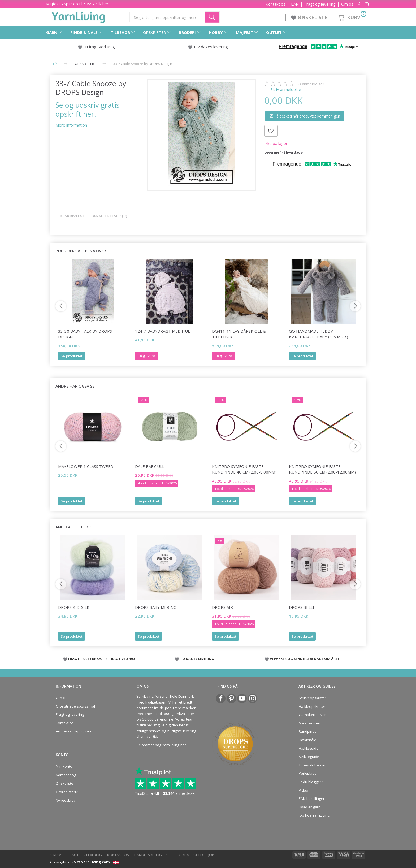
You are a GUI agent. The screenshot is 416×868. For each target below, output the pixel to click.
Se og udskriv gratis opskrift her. (87, 109)
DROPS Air (222, 607)
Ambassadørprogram (74, 731)
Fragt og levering (320, 4)
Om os (347, 4)
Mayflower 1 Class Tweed (86, 466)
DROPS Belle (302, 607)
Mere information (71, 125)
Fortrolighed (190, 855)
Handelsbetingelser (153, 855)
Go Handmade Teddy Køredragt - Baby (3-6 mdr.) (318, 334)
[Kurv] (352, 17)
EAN (295, 4)
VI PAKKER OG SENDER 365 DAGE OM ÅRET (305, 659)
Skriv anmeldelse (285, 89)
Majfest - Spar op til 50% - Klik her (77, 4)
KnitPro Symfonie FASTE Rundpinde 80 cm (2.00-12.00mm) (322, 469)
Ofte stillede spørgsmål (75, 706)
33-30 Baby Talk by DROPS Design (85, 334)
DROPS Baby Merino (156, 607)
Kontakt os (276, 4)
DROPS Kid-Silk (74, 607)
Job (211, 855)
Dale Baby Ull (150, 466)
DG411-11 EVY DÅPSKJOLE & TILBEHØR (239, 334)
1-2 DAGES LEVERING (197, 659)
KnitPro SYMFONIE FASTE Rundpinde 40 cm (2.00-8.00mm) (244, 469)
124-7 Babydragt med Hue (163, 331)
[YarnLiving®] (79, 16)
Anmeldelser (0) (110, 216)
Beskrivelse (72, 216)
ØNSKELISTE (310, 17)
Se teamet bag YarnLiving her (161, 745)
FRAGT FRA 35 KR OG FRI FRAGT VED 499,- (103, 659)
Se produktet (71, 356)
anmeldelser (311, 84)
